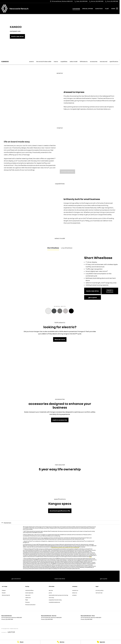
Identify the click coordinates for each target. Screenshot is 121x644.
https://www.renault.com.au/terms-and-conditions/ (65, 547)
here (90, 556)
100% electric (84, 62)
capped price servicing (55, 600)
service (51, 590)
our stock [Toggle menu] (99, 9)
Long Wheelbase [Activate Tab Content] (67, 248)
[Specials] (101, 642)
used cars (28, 598)
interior (56, 62)
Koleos (4, 590)
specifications (114, 62)
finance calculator (30, 605)
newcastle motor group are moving (58, 595)
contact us (75, 590)
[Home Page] (4, 9)
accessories (94, 62)
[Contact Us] (61, 1)
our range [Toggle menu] (76, 9)
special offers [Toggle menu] (88, 9)
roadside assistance (54, 602)
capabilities (64, 62)
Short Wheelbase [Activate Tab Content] (53, 248)
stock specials (29, 593)
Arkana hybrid (6, 595)
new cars (28, 595)
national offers (29, 590)
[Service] (60, 642)
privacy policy (100, 590)
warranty (51, 598)
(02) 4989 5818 (9, 619)
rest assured (103, 62)
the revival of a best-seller (44, 62)
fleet (107, 9)
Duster (4, 593)
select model (74, 62)
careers (74, 595)
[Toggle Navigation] (115, 9)
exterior (32, 62)
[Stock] (20, 642)
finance (27, 602)
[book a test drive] (17, 36)
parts (50, 593)
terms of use (99, 593)
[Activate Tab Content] (48, 311)
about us (75, 593)
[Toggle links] (8, 632)
